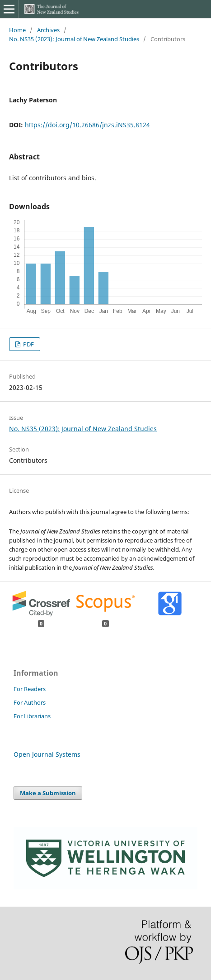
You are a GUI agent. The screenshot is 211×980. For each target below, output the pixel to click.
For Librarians (32, 716)
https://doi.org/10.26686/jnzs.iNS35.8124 (87, 125)
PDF (28, 344)
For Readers (30, 689)
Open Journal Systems (47, 754)
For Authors (30, 702)
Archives (48, 30)
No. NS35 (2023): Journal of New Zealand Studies (74, 39)
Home (17, 30)
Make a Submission (48, 793)
